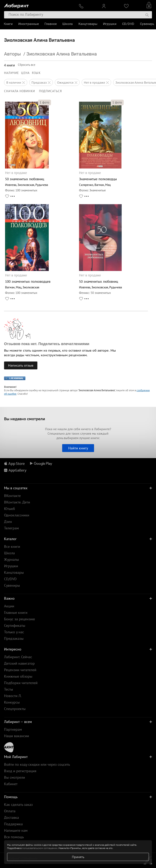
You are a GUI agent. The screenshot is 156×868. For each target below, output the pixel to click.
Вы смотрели (15, 777)
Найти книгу (78, 448)
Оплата (10, 811)
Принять (78, 857)
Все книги (12, 546)
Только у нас (14, 632)
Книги (9, 24)
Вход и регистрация (20, 771)
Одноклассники (17, 515)
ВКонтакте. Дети (17, 502)
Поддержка (13, 824)
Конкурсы (12, 702)
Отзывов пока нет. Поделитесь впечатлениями (47, 344)
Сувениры (148, 24)
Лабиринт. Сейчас (18, 657)
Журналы (11, 559)
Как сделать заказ (18, 805)
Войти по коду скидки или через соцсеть (37, 764)
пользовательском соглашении (40, 848)
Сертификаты (15, 625)
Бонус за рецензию (19, 619)
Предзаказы (14, 638)
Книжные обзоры (18, 676)
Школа (68, 24)
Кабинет (11, 784)
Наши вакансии (17, 736)
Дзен (8, 522)
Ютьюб (10, 509)
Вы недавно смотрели (25, 419)
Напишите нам (16, 830)
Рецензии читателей (20, 670)
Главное (51, 24)
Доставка (11, 817)
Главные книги (16, 613)
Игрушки (110, 24)
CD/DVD (129, 24)
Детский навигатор (19, 663)
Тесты (9, 689)
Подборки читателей (21, 683)
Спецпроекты (15, 709)
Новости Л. (13, 696)
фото (44, 102)
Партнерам (13, 729)
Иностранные (29, 24)
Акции (9, 606)
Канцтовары (88, 24)
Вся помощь (14, 837)
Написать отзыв (21, 365)
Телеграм (11, 528)
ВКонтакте (12, 496)
